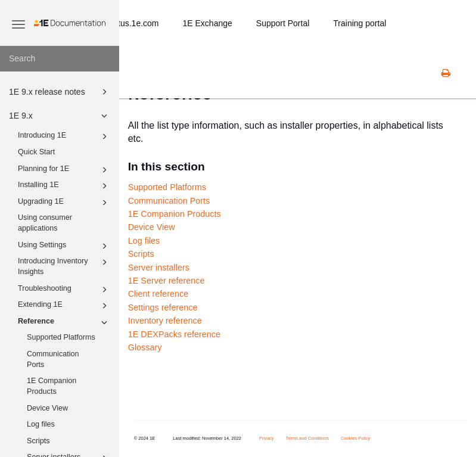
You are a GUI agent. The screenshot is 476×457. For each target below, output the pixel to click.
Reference (64, 322)
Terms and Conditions (308, 438)
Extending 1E (64, 306)
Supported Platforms (61, 337)
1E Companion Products (52, 386)
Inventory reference (165, 321)
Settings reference (163, 307)
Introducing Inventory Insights (64, 266)
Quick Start (36, 152)
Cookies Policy (355, 438)
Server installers (159, 268)
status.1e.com (133, 23)
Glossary (145, 347)
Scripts (38, 441)
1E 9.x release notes (60, 92)
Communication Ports (53, 359)
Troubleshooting (64, 290)
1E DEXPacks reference (174, 334)
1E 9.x (60, 116)
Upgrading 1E (64, 203)
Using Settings (64, 246)
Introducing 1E (64, 136)
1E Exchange (208, 23)
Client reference (158, 294)
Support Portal (283, 23)
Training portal (360, 23)
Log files (41, 424)
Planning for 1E (64, 170)
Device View (47, 408)
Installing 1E (64, 186)
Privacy (267, 438)
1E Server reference (167, 281)
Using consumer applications (45, 223)
